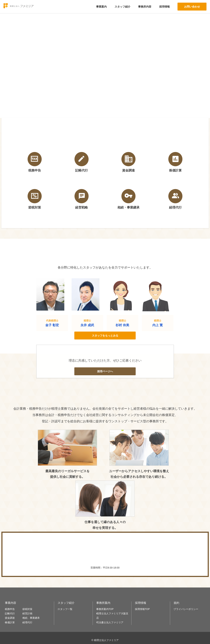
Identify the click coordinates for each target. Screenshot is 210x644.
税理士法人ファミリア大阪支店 (114, 597)
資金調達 (12, 602)
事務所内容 (145, 7)
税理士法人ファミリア (24, 7)
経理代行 (32, 609)
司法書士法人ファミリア (112, 606)
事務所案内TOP (107, 589)
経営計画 (32, 595)
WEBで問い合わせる (148, 536)
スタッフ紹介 (122, 7)
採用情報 (164, 7)
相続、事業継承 (35, 602)
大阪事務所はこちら (105, 635)
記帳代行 (12, 595)
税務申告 (12, 589)
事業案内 (101, 7)
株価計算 (12, 609)
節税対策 (32, 589)
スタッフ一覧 (67, 589)
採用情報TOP (145, 589)
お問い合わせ (192, 7)
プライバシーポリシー (188, 589)
